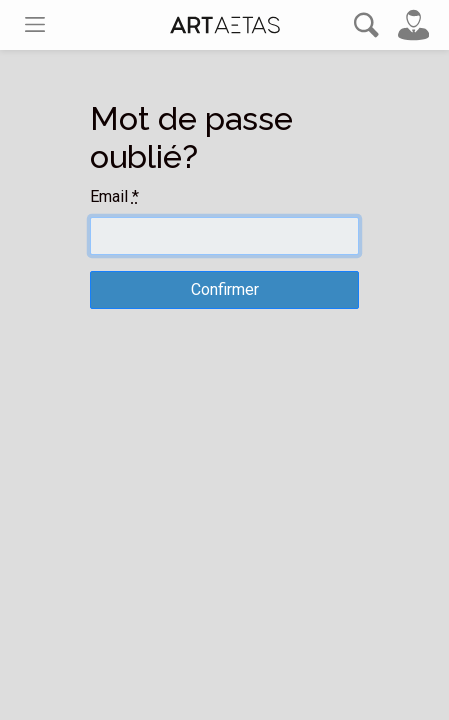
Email (114, 196)
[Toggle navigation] (35, 24)
